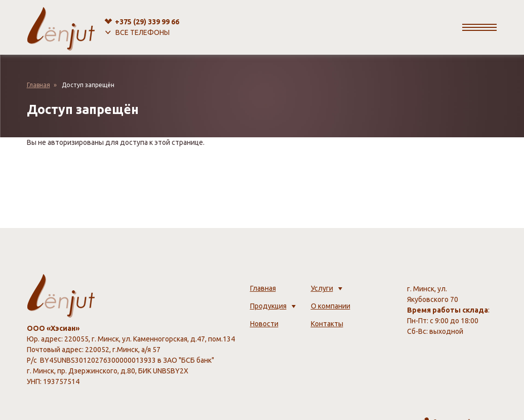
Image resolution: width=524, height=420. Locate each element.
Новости (264, 324)
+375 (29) (147, 22)
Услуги (322, 288)
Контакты (327, 324)
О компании (331, 306)
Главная (38, 85)
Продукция (268, 306)
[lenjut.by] (61, 27)
